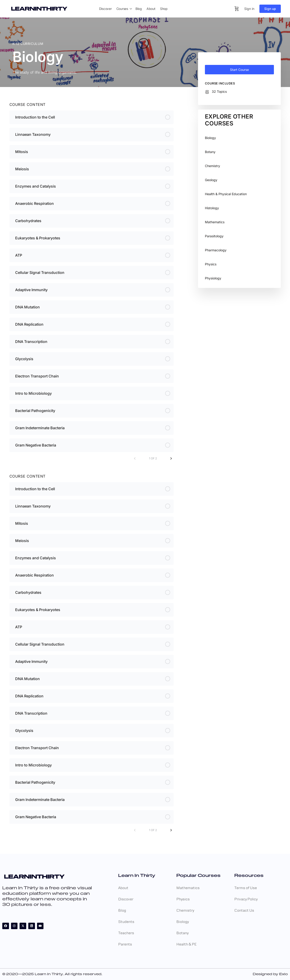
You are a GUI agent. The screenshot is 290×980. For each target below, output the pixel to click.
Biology (210, 138)
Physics (211, 264)
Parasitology (214, 236)
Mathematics (215, 222)
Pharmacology (216, 250)
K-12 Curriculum (28, 44)
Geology (211, 180)
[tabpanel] (92, 279)
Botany (210, 152)
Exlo (283, 974)
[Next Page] (171, 458)
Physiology (213, 278)
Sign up (270, 9)
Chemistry (212, 166)
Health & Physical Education (226, 194)
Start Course (239, 70)
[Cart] (237, 9)
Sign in (249, 9)
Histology (212, 208)
